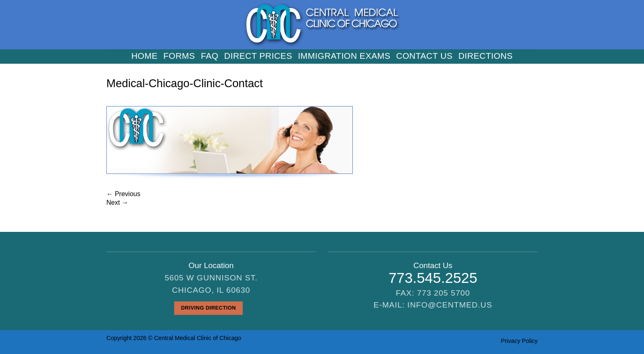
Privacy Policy (519, 341)
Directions (485, 56)
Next (117, 202)
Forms (179, 56)
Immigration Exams (344, 56)
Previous (123, 194)
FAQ (210, 56)
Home (145, 56)
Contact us (424, 56)
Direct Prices (258, 56)
